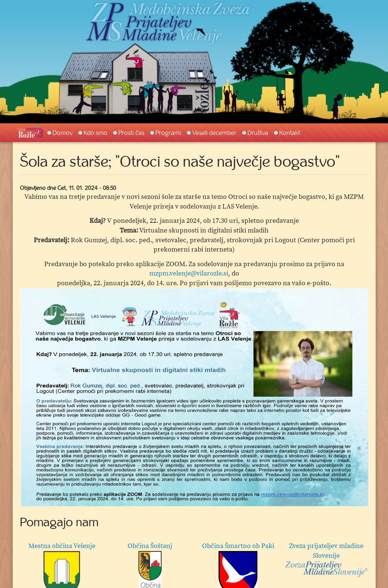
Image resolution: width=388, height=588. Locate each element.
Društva (258, 133)
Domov (63, 133)
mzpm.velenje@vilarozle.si (189, 273)
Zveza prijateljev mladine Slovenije (326, 560)
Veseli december (214, 133)
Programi (168, 133)
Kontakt (290, 133)
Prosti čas (132, 133)
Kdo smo (96, 133)
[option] (194, 397)
